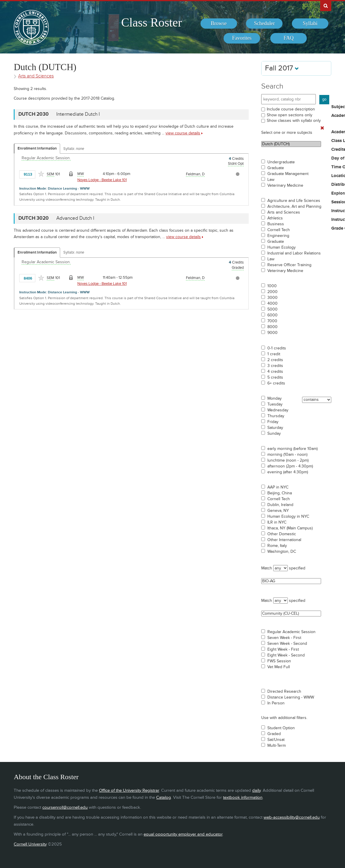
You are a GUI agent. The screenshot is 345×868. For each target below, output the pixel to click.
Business (276, 224)
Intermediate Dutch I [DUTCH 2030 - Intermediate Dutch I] (78, 114)
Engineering (278, 236)
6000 (272, 315)
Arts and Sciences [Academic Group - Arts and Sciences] (36, 76)
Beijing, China (280, 493)
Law (271, 180)
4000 (272, 304)
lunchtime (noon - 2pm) (288, 460)
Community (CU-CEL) (291, 614)
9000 (272, 333)
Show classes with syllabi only (294, 121)
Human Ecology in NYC (288, 517)
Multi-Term (277, 746)
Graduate (276, 168)
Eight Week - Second (286, 655)
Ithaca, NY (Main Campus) (290, 528)
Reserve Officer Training (289, 265)
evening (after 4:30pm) (288, 472)
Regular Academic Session (291, 632)
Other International (284, 540)
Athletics (275, 218)
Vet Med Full (279, 667)
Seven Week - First (284, 638)
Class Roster (151, 22)
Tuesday (275, 404)
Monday (275, 399)
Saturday (275, 428)
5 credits (275, 377)
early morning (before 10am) (292, 449)
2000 (272, 292)
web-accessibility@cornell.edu (292, 817)
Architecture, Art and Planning (294, 207)
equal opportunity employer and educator (183, 834)
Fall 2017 (282, 68)
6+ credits (276, 383)
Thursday (276, 416)
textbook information (243, 797)
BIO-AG (291, 581)
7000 (272, 321)
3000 (272, 298)
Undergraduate (281, 162)
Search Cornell (326, 6)
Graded (274, 734)
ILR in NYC (277, 522)
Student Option (281, 728)
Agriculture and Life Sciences (294, 201)
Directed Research (284, 692)
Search (272, 86)
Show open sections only (290, 115)
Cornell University (30, 844)
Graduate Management (288, 174)
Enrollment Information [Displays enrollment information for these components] (37, 148)
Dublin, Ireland (280, 505)
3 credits (275, 366)
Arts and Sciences (284, 212)
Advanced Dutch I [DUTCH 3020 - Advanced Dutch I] (75, 218)
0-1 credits (277, 348)
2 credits (275, 360)
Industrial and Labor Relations (294, 253)
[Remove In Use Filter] (322, 128)
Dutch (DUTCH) (291, 144)
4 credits (275, 372)
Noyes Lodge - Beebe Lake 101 (102, 180)
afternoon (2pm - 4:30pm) (290, 466)
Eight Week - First (283, 649)
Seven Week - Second (287, 644)
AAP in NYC (278, 487)
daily (256, 790)
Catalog (164, 797)
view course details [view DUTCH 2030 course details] (183, 133)
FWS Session (279, 661)
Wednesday (278, 410)
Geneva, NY (278, 511)
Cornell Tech (279, 230)
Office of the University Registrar (129, 790)
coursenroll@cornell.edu (65, 807)
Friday (273, 422)
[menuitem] (219, 24)
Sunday (274, 434)
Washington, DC (282, 552)
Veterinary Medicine (285, 186)
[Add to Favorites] (41, 174)
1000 (272, 286)
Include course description (291, 109)
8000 (272, 327)
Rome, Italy (277, 546)
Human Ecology (282, 247)
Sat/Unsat (276, 740)
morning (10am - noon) (287, 455)
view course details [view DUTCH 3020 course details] (183, 237)
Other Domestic (282, 534)
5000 (272, 309)
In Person (276, 703)
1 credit (274, 354)
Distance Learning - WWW (291, 697)
